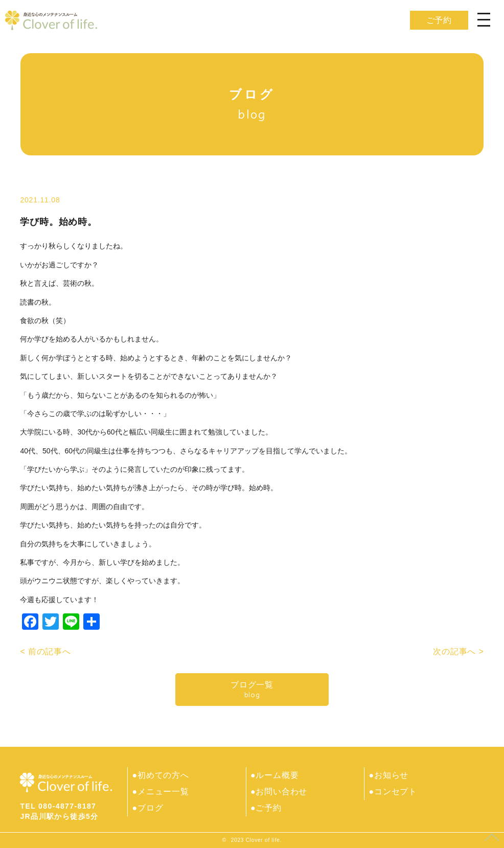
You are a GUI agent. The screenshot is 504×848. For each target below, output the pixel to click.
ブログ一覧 (252, 690)
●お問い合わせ (279, 792)
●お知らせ (388, 775)
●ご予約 (266, 808)
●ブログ (147, 808)
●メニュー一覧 (160, 792)
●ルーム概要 (274, 775)
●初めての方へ (160, 775)
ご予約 (439, 20)
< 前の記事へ (45, 651)
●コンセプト (393, 792)
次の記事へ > (458, 651)
